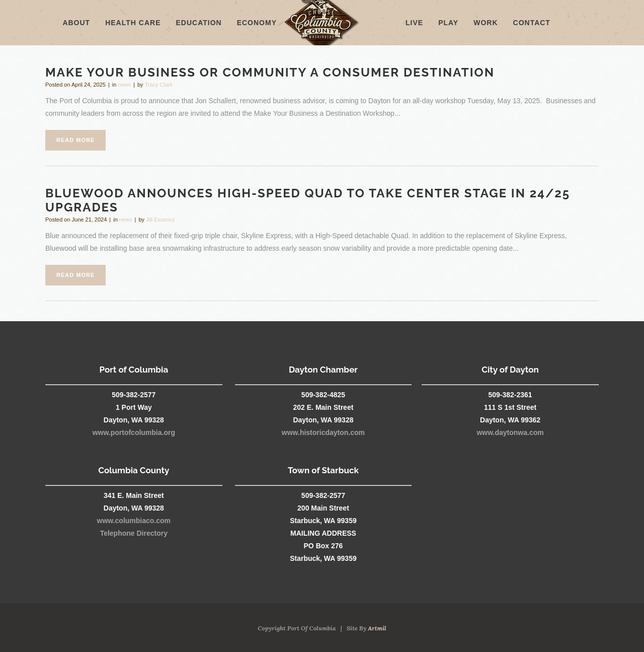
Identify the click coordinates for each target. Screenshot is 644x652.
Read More (75, 140)
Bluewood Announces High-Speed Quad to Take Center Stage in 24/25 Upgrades (308, 200)
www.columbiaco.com (134, 521)
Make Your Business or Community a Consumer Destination (270, 72)
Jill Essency (160, 220)
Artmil (377, 628)
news (124, 85)
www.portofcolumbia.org (134, 432)
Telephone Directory (134, 533)
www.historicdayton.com (323, 432)
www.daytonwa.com (510, 432)
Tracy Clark (158, 85)
